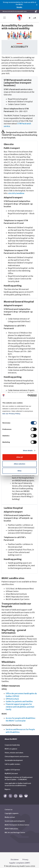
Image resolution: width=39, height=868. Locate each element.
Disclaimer (15, 856)
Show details (28, 450)
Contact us (9, 807)
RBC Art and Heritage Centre (15, 830)
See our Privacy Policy (11, 414)
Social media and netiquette (15, 818)
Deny (19, 471)
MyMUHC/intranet (11, 770)
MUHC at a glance (11, 746)
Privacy (25, 856)
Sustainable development (14, 757)
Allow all (19, 457)
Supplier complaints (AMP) (20, 860)
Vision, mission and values (14, 750)
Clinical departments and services (17, 754)
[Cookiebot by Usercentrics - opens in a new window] (28, 396)
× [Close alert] (37, 5)
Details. (19, 7)
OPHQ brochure (12, 696)
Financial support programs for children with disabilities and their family (20, 704)
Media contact (10, 814)
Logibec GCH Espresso (12, 767)
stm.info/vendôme (16, 190)
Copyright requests (12, 810)
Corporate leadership (12, 742)
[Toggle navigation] (4, 18)
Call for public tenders (12, 761)
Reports (7, 786)
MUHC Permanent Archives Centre (17, 822)
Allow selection (19, 464)
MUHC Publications (11, 826)
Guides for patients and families (19, 698)
